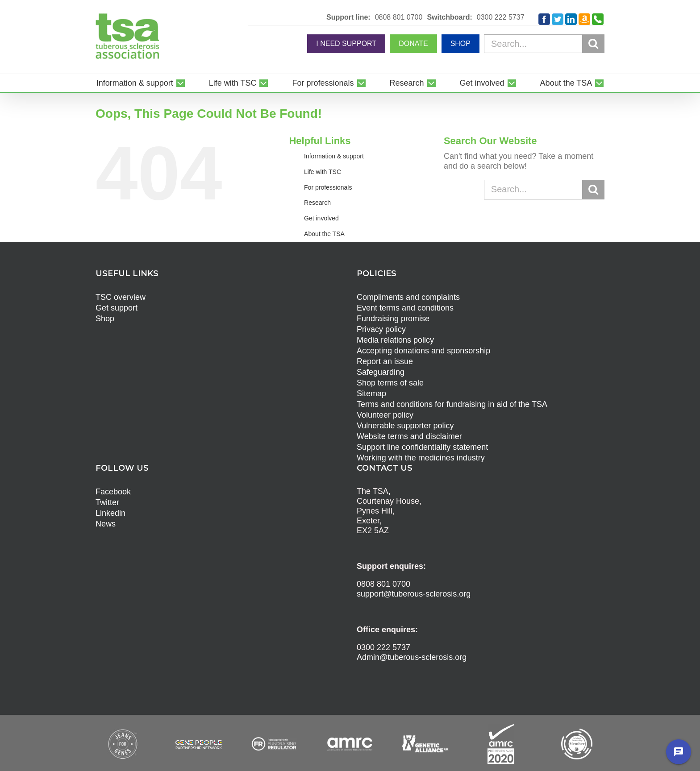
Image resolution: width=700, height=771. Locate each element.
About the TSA (324, 234)
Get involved (321, 218)
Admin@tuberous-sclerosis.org (412, 657)
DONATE (413, 44)
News (106, 524)
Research (317, 203)
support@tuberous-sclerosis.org (414, 594)
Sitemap (371, 394)
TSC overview (121, 297)
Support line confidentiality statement (422, 447)
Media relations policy (395, 340)
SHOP (460, 44)
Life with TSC (323, 172)
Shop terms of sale (390, 383)
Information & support (334, 156)
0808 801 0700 (399, 17)
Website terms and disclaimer (409, 436)
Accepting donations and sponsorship (423, 351)
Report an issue (385, 361)
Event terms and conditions (405, 308)
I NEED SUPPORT (346, 44)
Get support (117, 308)
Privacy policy (381, 329)
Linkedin (110, 513)
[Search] (593, 43)
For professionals (328, 187)
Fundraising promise (393, 319)
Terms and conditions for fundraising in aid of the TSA (452, 404)
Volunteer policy (385, 415)
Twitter (107, 502)
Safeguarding (381, 372)
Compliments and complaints (408, 297)
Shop (105, 319)
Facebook (113, 492)
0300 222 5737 (501, 17)
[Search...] (544, 44)
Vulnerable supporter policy (405, 426)
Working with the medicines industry (421, 458)
